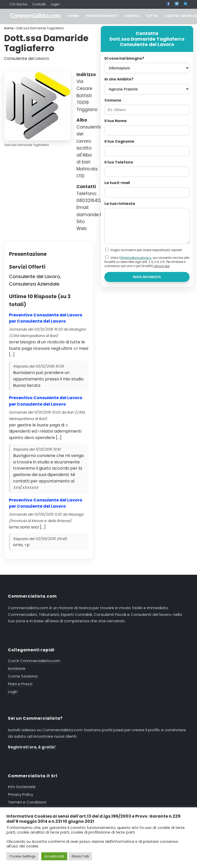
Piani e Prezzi (20, 684)
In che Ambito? (119, 79)
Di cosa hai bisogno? (124, 58)
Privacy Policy (21, 794)
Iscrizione (17, 668)
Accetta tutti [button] (54, 856)
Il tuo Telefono (119, 162)
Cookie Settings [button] (23, 856)
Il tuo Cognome (119, 141)
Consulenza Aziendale (34, 284)
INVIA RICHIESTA (147, 277)
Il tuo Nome (116, 121)
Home (9, 28)
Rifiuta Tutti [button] (80, 856)
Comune (113, 100)
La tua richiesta (120, 204)
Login (56, 4)
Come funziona (23, 676)
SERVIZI (132, 16)
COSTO (172, 16)
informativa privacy (136, 258)
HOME (73, 16)
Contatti (39, 4)
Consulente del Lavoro (35, 276)
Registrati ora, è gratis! (32, 747)
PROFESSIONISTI (102, 16)
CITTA (152, 16)
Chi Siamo (18, 4)
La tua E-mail (117, 183)
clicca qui (162, 266)
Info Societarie (22, 787)
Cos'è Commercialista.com (34, 661)
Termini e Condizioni (27, 802)
